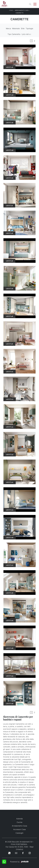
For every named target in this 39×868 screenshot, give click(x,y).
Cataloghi (19, 833)
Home (11, 10)
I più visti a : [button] (26, 34)
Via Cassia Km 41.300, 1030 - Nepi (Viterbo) (19, 848)
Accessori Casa (20, 829)
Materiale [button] (16, 28)
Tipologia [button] (29, 28)
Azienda (20, 819)
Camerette (19, 13)
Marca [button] (8, 28)
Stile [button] (23, 28)
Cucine (20, 822)
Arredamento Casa (22, 10)
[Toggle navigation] (35, 4)
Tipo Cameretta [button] (14, 34)
